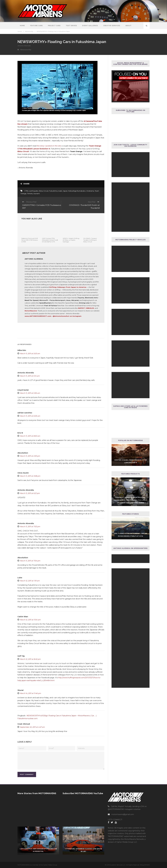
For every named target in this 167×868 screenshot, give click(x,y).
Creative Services (112, 26)
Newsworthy (29, 31)
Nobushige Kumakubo (77, 191)
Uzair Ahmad (24, 724)
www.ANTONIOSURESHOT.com (38, 316)
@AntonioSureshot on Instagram (67, 316)
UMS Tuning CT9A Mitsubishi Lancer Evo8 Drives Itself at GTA (50, 240)
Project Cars (54, 26)
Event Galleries (90, 26)
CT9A (26, 191)
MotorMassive (31, 311)
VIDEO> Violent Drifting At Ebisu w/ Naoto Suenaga (71, 240)
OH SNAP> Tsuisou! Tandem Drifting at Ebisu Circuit (90, 240)
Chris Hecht (23, 473)
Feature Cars (36, 26)
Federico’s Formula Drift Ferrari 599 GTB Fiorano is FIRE (30, 240)
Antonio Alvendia (24, 46)
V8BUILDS (90, 308)
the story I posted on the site (49, 146)
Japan (65, 191)
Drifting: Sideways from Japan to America (68, 287)
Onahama (90, 191)
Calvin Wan (23, 617)
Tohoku (30, 193)
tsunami (37, 193)
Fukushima (53, 191)
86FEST (81, 308)
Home (22, 26)
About (128, 26)
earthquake (34, 191)
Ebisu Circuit (44, 191)
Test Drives (71, 26)
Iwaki (60, 191)
